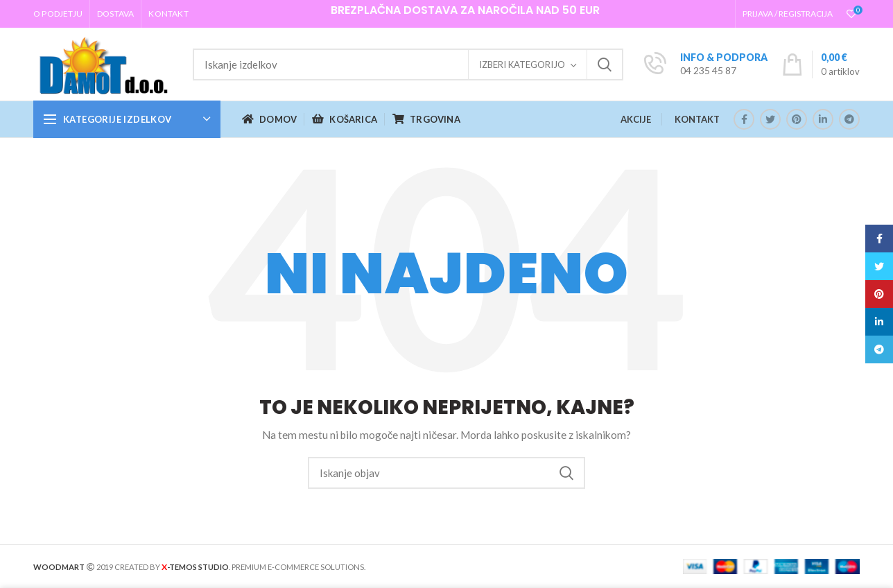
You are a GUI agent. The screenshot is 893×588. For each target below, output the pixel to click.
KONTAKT (697, 119)
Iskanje (605, 64)
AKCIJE (636, 119)
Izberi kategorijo (522, 64)
